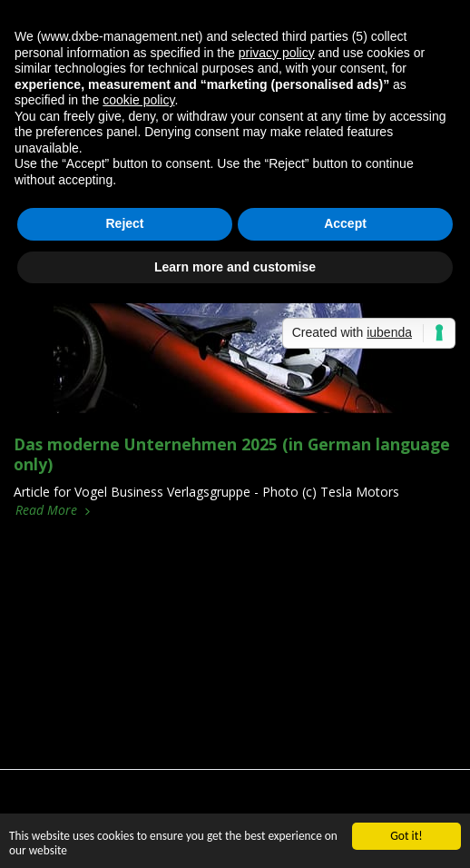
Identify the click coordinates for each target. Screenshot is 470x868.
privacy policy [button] (277, 53)
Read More (54, 510)
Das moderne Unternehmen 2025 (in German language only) (232, 454)
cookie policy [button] (138, 100)
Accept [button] (345, 223)
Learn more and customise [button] (235, 267)
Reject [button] (124, 223)
